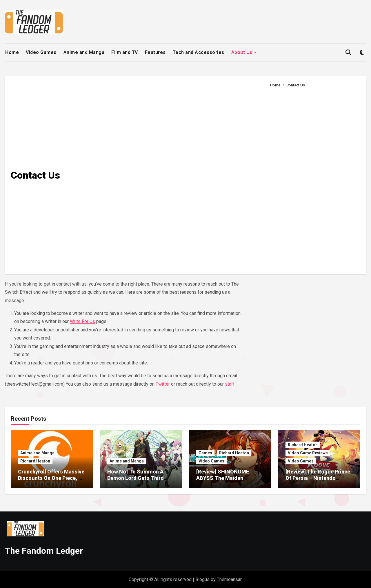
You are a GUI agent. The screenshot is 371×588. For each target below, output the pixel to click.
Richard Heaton (35, 461)
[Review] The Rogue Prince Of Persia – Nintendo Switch (318, 478)
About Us (243, 52)
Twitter (163, 384)
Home (12, 52)
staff (230, 384)
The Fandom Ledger (44, 551)
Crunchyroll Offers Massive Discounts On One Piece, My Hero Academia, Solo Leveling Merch (52, 481)
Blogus (202, 579)
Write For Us (82, 321)
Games (205, 453)
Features (155, 52)
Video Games (41, 52)
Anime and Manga (84, 52)
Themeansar (229, 579)
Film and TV (125, 52)
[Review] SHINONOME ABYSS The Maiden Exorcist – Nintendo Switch (229, 478)
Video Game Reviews (308, 453)
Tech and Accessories (199, 52)
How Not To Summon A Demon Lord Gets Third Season (136, 478)
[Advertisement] (313, 179)
